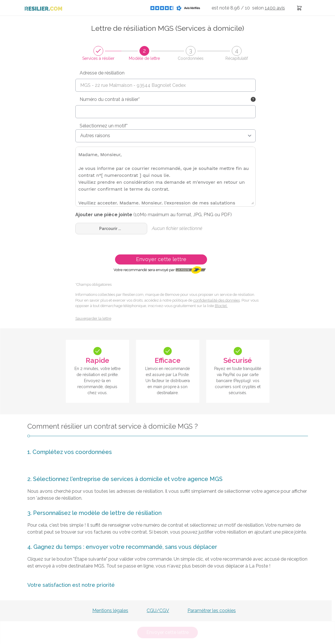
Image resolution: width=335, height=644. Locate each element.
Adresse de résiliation (102, 73)
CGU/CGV (158, 611)
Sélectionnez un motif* (104, 126)
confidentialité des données (217, 300)
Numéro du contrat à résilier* (110, 99)
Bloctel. (221, 306)
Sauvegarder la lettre (93, 318)
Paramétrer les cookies (212, 611)
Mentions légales (110, 611)
